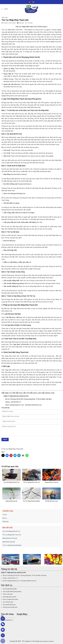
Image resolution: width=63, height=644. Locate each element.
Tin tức (5, 515)
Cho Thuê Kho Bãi (8, 602)
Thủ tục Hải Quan (8, 594)
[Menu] (5, 9)
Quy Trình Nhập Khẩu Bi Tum (11, 531)
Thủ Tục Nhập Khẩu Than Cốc (12, 535)
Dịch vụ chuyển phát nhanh (10, 599)
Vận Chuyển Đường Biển (10, 589)
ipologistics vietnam (48, 641)
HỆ (43, 393)
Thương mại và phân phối (10, 607)
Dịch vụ (5, 518)
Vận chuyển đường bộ (9, 605)
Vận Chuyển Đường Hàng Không (12, 592)
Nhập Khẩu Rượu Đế (9, 542)
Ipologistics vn (8, 620)
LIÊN (39, 393)
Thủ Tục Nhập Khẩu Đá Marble (12, 545)
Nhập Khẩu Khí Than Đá (10, 538)
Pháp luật (5, 18)
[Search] (61, 9)
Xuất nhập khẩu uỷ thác (9, 597)
